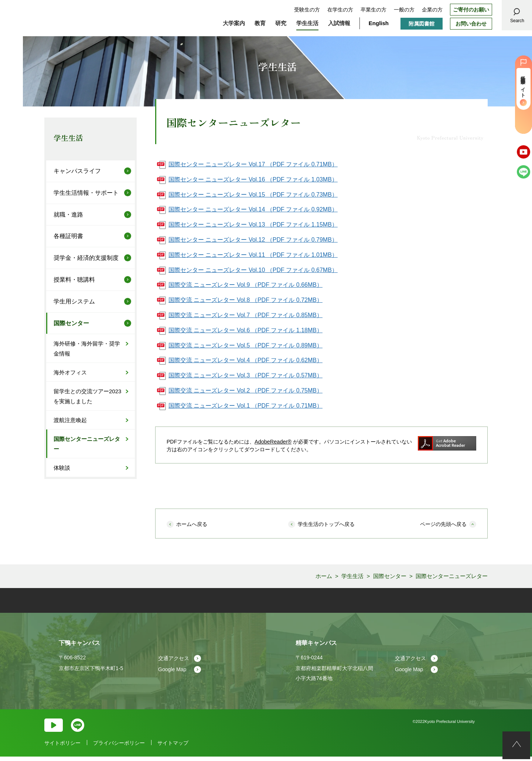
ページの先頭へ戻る (443, 524)
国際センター (71, 323)
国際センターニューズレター (87, 444)
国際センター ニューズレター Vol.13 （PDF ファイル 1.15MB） (253, 225)
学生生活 (68, 138)
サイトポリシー (62, 747)
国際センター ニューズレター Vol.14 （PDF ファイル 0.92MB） (253, 209)
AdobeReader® (272, 442)
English (379, 23)
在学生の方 (340, 10)
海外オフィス (70, 372)
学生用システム (74, 301)
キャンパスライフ (77, 171)
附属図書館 (422, 24)
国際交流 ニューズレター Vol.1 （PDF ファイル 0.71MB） (245, 406)
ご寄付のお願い (471, 10)
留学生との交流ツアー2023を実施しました (87, 396)
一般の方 (404, 10)
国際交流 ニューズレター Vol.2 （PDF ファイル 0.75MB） (245, 390)
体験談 (62, 468)
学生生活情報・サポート (86, 193)
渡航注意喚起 (70, 420)
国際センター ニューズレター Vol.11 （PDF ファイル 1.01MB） (253, 255)
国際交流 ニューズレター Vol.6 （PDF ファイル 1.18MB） (245, 330)
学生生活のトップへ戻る (326, 524)
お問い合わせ (471, 24)
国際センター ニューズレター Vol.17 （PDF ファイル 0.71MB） (253, 164)
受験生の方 (307, 10)
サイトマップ (173, 747)
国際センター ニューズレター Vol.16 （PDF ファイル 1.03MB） (253, 179)
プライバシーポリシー (119, 747)
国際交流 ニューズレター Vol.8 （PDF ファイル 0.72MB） (245, 300)
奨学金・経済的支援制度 (86, 258)
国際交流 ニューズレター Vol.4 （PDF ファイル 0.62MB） (245, 360)
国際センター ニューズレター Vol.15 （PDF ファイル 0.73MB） (253, 195)
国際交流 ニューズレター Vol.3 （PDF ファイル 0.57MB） (245, 375)
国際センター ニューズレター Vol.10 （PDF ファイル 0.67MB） (253, 270)
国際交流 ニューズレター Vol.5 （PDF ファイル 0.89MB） (245, 345)
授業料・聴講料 (74, 280)
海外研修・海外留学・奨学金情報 (87, 349)
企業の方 (432, 10)
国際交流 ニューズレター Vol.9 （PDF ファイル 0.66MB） (245, 285)
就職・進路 (68, 215)
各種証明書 (68, 236)
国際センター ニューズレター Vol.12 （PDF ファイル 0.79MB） (253, 240)
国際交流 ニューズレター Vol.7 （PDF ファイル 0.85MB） (245, 315)
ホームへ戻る (192, 524)
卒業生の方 (374, 10)
